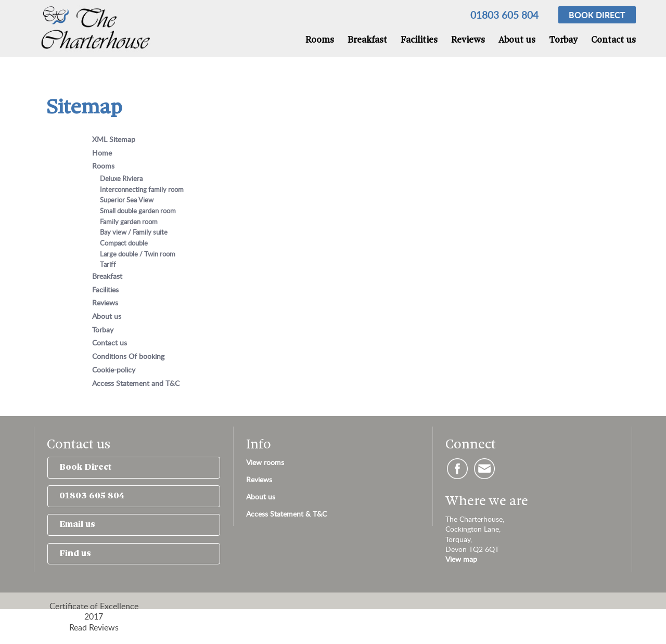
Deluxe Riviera (121, 178)
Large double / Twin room (138, 254)
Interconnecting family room (142, 189)
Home (102, 152)
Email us (77, 525)
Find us (75, 554)
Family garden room (129, 222)
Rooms (320, 40)
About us (517, 40)
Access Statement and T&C (136, 383)
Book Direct (85, 467)
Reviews (468, 40)
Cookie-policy (114, 369)
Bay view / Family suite (134, 232)
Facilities (419, 40)
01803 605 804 (504, 15)
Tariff (108, 264)
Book (597, 15)
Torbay (563, 40)
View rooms (265, 462)
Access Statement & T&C (286, 514)
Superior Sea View (127, 200)
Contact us (613, 40)
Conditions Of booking (128, 356)
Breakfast (367, 40)
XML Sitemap (114, 139)
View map (461, 559)
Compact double (124, 243)
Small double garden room (138, 211)
